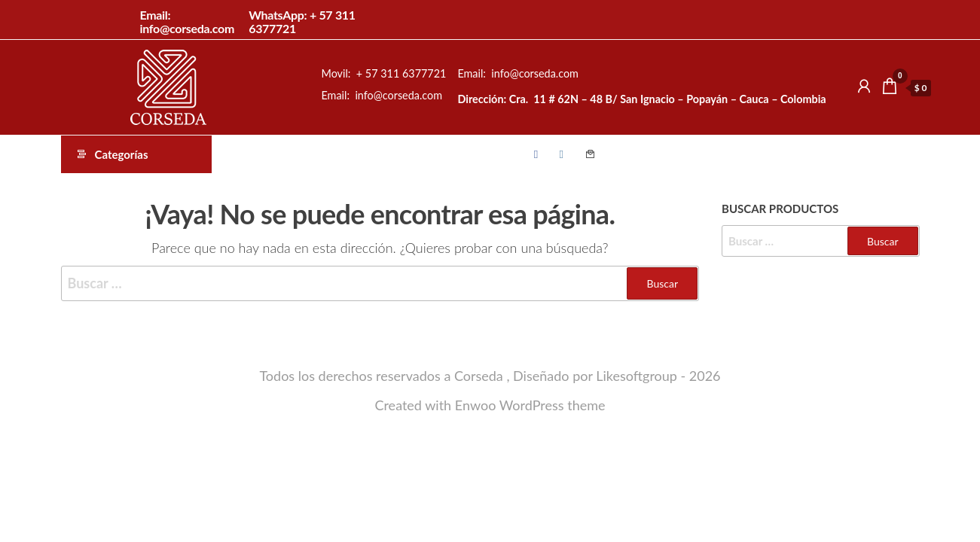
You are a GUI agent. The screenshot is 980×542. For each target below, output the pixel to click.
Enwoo (476, 405)
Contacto (591, 154)
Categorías (122, 154)
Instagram (566, 154)
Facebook (540, 154)
